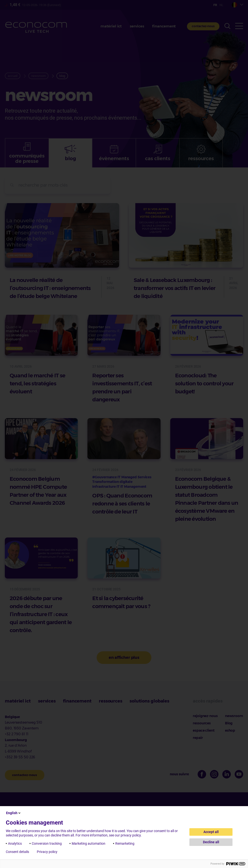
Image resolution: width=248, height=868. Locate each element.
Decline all (211, 842)
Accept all (211, 832)
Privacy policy (47, 852)
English (14, 813)
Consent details (17, 852)
